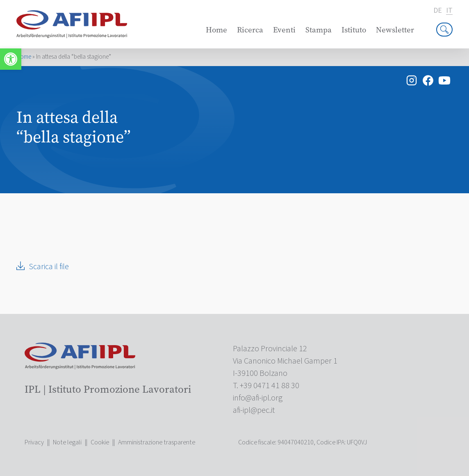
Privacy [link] (34, 442)
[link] (11, 59)
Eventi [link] (284, 30)
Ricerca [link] (250, 30)
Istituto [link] (354, 30)
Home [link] (216, 30)
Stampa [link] (319, 30)
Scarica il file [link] (49, 267)
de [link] (438, 11)
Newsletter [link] (395, 30)
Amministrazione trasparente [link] (157, 442)
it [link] (449, 11)
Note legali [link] (67, 442)
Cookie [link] (100, 442)
